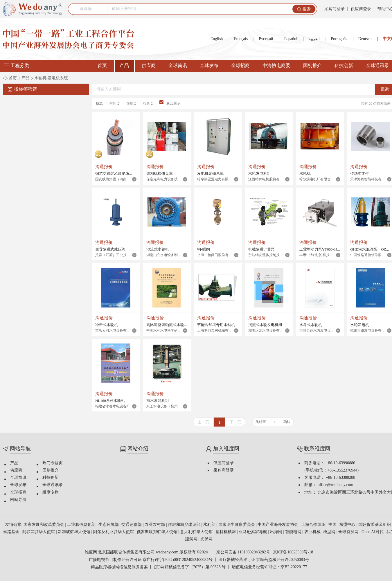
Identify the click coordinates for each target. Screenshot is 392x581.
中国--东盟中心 (342, 525)
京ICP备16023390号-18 (293, 553)
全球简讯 (178, 66)
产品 (124, 66)
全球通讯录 (53, 485)
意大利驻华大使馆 (197, 532)
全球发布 (209, 66)
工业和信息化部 (82, 525)
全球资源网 (349, 532)
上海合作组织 (314, 525)
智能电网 (294, 532)
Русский (266, 39)
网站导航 (18, 500)
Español (291, 39)
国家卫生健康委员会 (237, 525)
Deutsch (365, 39)
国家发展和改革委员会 (44, 525)
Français (241, 39)
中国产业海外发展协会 (278, 525)
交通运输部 (132, 525)
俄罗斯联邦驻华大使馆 (158, 532)
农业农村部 (155, 525)
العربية (314, 39)
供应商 (149, 66)
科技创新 (344, 66)
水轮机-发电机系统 (51, 78)
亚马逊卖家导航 (253, 532)
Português (339, 39)
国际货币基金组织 (375, 525)
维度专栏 (51, 493)
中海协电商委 (276, 66)
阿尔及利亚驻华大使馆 (114, 532)
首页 (102, 66)
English (217, 39)
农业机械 (313, 532)
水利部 (210, 525)
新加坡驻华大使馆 (75, 532)
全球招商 (240, 66)
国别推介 (312, 66)
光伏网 (206, 539)
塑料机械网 (226, 532)
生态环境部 (109, 525)
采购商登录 (335, 9)
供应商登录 (361, 9)
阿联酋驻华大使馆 (39, 532)
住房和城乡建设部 (185, 525)
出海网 (277, 532)
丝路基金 (12, 532)
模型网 (330, 532)
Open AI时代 (373, 532)
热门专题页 (53, 463)
